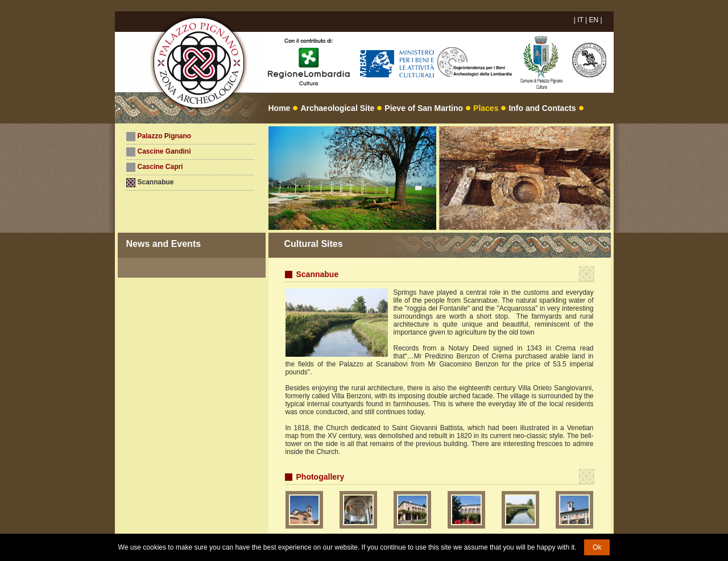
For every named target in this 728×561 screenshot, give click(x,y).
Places (486, 108)
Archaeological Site (337, 108)
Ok (597, 547)
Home (280, 108)
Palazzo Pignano (165, 136)
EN (593, 20)
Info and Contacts (542, 108)
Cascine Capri (160, 167)
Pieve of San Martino (424, 108)
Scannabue (156, 182)
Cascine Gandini (164, 151)
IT (580, 20)
